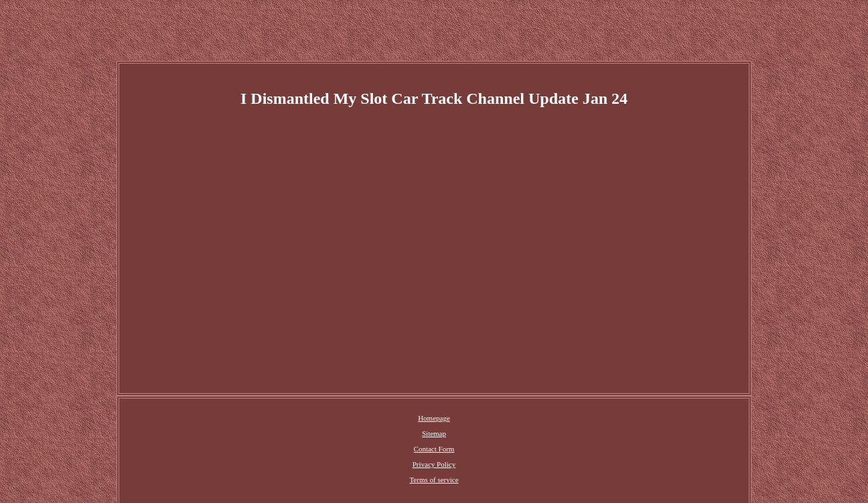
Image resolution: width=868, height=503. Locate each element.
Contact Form (434, 449)
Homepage (434, 418)
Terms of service (434, 480)
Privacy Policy (434, 464)
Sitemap (434, 433)
